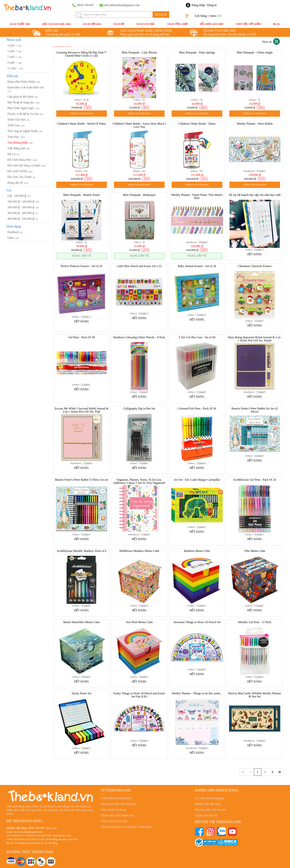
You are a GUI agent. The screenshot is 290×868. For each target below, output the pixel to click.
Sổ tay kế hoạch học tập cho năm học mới (255, 195)
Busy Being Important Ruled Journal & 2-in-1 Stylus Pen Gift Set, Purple (255, 339)
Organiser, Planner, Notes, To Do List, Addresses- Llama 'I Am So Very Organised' (139, 481)
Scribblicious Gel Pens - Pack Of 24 (255, 480)
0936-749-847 (37, 828)
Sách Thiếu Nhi (20, 24)
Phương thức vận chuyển (211, 810)
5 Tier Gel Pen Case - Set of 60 (197, 337)
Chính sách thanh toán (114, 821)
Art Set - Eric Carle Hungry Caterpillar (197, 480)
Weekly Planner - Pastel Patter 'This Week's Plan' (197, 196)
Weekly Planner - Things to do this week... (197, 693)
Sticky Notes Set (81, 693)
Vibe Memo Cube (255, 551)
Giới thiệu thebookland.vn (116, 798)
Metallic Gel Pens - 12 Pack (255, 622)
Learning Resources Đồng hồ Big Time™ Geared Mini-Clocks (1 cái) (81, 54)
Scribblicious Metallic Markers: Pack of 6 (82, 551)
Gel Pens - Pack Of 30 (81, 337)
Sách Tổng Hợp (177, 24)
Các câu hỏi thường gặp (210, 798)
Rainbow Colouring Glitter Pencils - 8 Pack (139, 337)
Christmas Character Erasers (255, 266)
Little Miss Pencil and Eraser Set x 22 (139, 266)
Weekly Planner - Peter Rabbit (255, 124)
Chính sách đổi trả (206, 815)
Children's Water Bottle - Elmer (197, 124)
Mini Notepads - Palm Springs (197, 52)
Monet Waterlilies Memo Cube (82, 622)
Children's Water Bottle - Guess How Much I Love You (139, 125)
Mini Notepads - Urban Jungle (255, 52)
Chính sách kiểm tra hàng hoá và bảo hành (126, 827)
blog (277, 24)
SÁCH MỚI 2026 (92, 24)
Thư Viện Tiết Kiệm (248, 24)
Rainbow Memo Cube (197, 551)
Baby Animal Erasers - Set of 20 (197, 266)
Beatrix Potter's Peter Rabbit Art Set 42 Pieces (255, 410)
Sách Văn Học (146, 24)
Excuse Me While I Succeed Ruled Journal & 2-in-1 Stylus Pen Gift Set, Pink (81, 410)
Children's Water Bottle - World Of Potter (81, 124)
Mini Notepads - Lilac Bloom (139, 52)
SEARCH (161, 15)
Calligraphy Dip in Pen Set (139, 408)
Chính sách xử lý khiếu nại (117, 815)
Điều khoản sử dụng (113, 810)
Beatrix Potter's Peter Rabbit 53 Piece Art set (81, 480)
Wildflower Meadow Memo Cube (139, 551)
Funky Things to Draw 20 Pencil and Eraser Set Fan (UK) (139, 695)
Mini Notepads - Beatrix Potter (82, 195)
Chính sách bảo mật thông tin (118, 804)
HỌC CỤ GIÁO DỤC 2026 (56, 24)
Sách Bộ (119, 24)
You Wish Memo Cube (139, 622)
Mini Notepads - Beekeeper (139, 195)
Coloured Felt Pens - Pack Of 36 (197, 408)
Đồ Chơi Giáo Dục (212, 24)
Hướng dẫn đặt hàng (208, 804)
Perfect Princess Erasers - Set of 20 (81, 266)
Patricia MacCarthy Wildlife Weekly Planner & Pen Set (255, 695)
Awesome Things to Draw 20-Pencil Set (197, 622)
